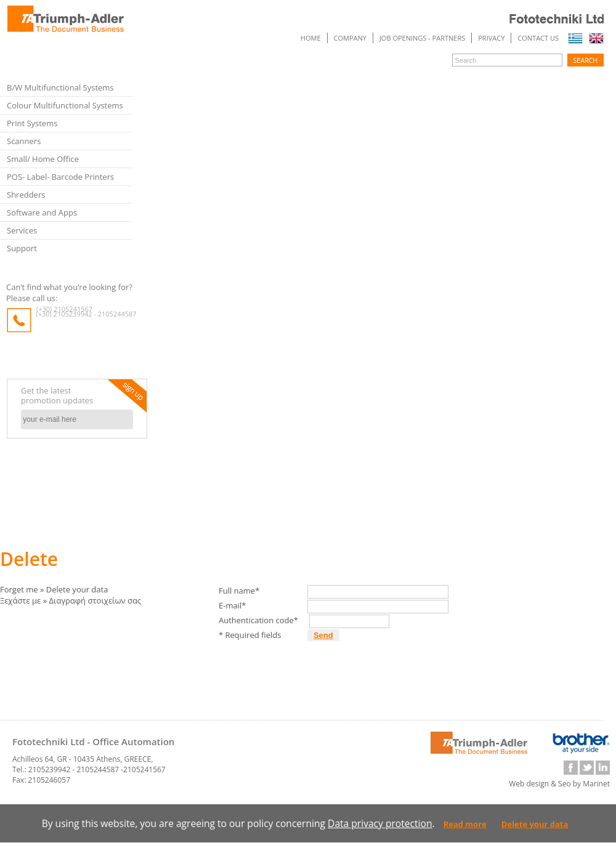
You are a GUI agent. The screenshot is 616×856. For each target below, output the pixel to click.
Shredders (26, 195)
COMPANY (350, 38)
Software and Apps (42, 212)
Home (311, 38)
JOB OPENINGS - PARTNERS (422, 38)
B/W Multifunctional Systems (60, 87)
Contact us (538, 38)
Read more (465, 824)
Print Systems (32, 123)
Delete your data (535, 824)
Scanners (24, 141)
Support (22, 248)
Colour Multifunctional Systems (65, 105)
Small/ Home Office (43, 159)
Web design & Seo (540, 784)
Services (22, 230)
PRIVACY (491, 38)
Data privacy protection (380, 823)
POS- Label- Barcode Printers (60, 177)
